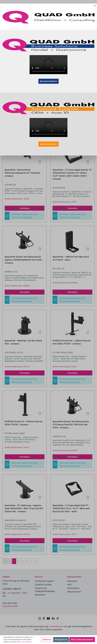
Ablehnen (47, 640)
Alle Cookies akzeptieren (82, 640)
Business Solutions (48, 77)
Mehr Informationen (25, 642)
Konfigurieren (61, 640)
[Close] (95, 2)
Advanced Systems (48, 140)
